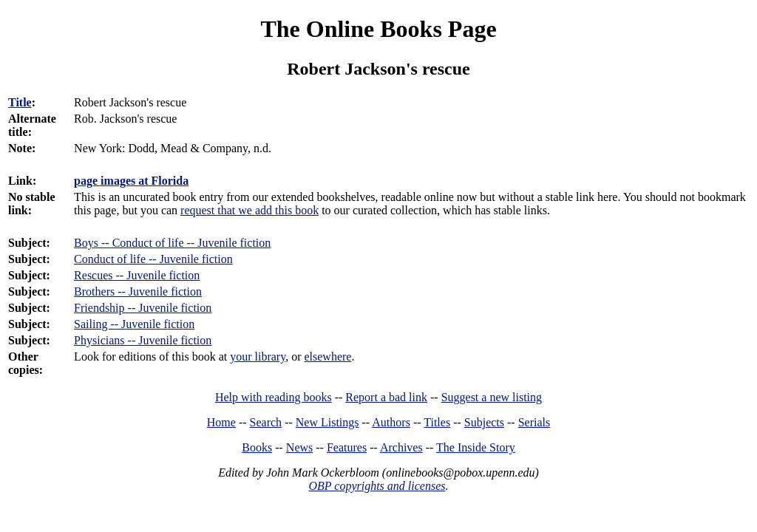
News (299, 447)
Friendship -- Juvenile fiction (143, 308)
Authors (391, 422)
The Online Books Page (378, 29)
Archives (401, 447)
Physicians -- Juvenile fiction (143, 340)
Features (347, 447)
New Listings (327, 422)
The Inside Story (476, 447)
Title (20, 102)
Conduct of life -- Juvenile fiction (153, 259)
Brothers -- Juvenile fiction (138, 291)
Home (221, 422)
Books (257, 447)
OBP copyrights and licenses (377, 486)
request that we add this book (249, 210)
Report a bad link (386, 397)
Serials (534, 422)
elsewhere (327, 357)
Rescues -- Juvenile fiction (137, 275)
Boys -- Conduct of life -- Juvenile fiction (172, 243)
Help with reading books (274, 397)
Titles (437, 422)
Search (266, 422)
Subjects (484, 422)
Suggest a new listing (492, 397)
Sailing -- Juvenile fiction (134, 324)
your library (258, 357)
